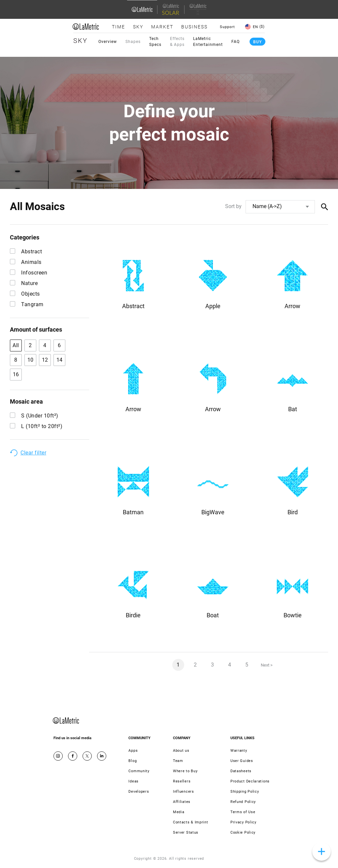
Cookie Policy (243, 832)
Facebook (73, 756)
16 (16, 374)
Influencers (184, 792)
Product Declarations (250, 781)
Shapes (133, 42)
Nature (24, 283)
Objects (25, 294)
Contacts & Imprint (191, 822)
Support (227, 27)
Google (102, 756)
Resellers (182, 781)
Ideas (134, 781)
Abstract (26, 252)
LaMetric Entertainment (208, 42)
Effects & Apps (177, 42)
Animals (26, 262)
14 (60, 360)
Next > (267, 665)
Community (139, 771)
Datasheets (241, 771)
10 (31, 360)
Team (178, 761)
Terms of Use (243, 812)
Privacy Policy (243, 822)
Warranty (239, 751)
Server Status (186, 832)
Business (194, 27)
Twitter (87, 756)
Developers (139, 792)
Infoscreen (29, 273)
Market (162, 27)
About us (181, 751)
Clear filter (33, 453)
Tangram (27, 304)
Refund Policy (243, 802)
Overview (108, 42)
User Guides (242, 761)
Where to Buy (185, 771)
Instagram (58, 756)
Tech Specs (155, 42)
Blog (133, 761)
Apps (133, 751)
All (16, 345)
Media (179, 812)
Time (118, 27)
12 (45, 360)
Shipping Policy (245, 792)
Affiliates (182, 802)
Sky (138, 27)
